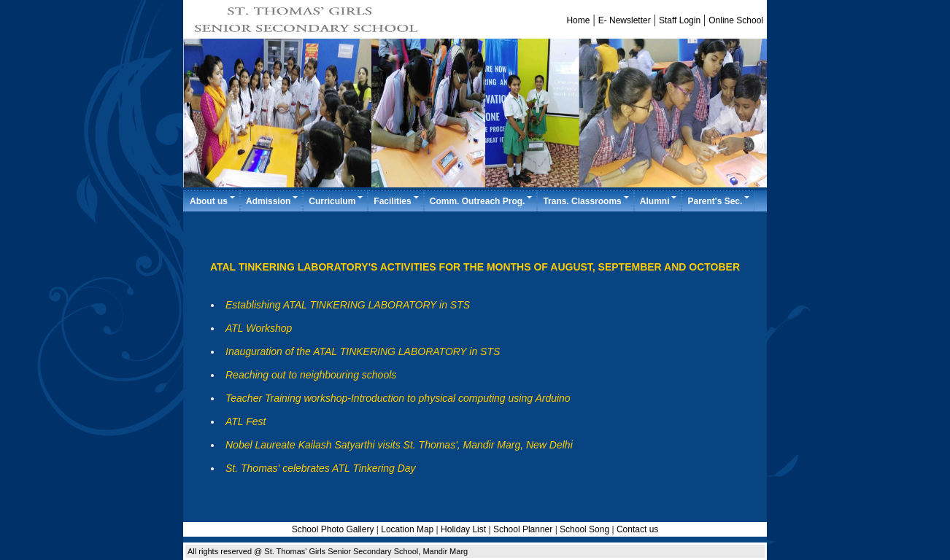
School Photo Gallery (333, 529)
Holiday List (463, 529)
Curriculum (336, 201)
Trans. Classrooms (586, 201)
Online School (736, 20)
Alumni (659, 201)
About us (213, 201)
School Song (584, 529)
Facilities (397, 201)
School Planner (524, 529)
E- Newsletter (625, 20)
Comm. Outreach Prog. (482, 201)
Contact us (637, 529)
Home (578, 20)
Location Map (407, 529)
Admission (273, 201)
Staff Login (680, 20)
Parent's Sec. (719, 201)
